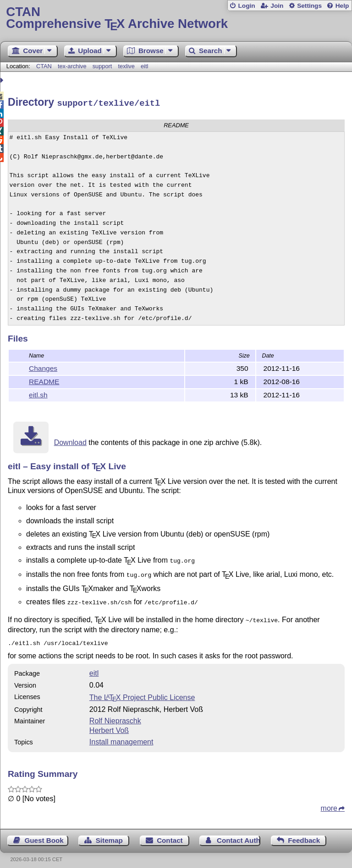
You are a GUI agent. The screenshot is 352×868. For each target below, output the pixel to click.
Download (70, 441)
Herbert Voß (109, 724)
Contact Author (239, 834)
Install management (121, 736)
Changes (43, 367)
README (44, 380)
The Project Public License (142, 692)
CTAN (44, 66)
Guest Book (44, 834)
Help (342, 6)
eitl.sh (38, 393)
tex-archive (72, 66)
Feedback (304, 834)
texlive (126, 66)
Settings (309, 6)
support (102, 66)
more (329, 802)
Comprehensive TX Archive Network (176, 18)
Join (277, 6)
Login (246, 6)
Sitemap (109, 834)
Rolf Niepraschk (115, 715)
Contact (170, 834)
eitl (144, 66)
